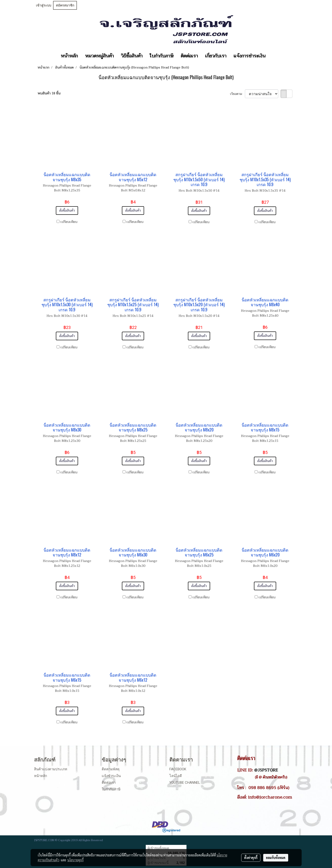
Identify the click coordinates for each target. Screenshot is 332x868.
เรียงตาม (237, 94)
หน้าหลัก (69, 56)
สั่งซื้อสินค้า (67, 211)
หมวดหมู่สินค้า (99, 56)
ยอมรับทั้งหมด (276, 858)
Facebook (178, 769)
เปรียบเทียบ (69, 222)
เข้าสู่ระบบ (44, 5)
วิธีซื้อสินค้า (132, 56)
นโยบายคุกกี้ (76, 860)
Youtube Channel (185, 783)
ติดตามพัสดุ (111, 769)
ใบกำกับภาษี (162, 56)
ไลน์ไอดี (176, 776)
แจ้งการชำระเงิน (250, 56)
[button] (273, 56)
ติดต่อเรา (189, 56)
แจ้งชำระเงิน (111, 776)
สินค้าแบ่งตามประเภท (51, 769)
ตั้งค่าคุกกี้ (251, 858)
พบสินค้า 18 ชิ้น (49, 93)
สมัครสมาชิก (65, 5)
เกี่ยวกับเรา (216, 56)
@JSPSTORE (266, 770)
